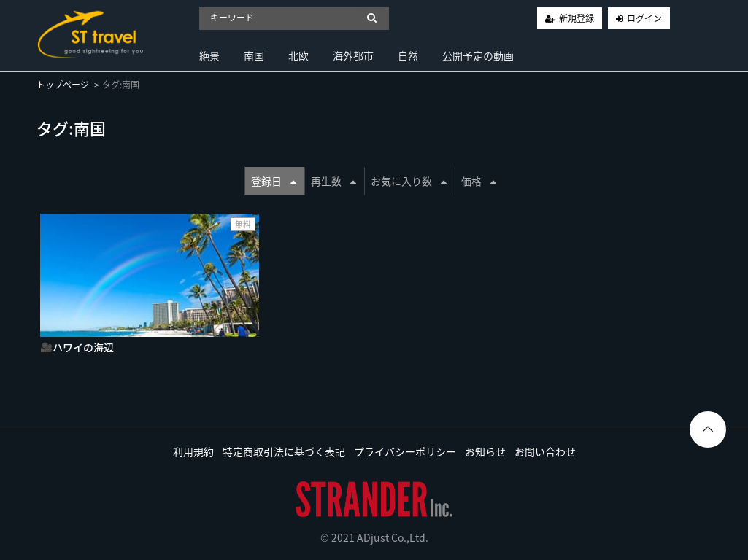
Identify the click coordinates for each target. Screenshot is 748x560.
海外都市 (353, 55)
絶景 (209, 55)
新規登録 (577, 18)
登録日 (274, 181)
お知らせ (485, 451)
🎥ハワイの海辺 (77, 347)
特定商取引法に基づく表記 (284, 451)
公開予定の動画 (478, 55)
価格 (479, 181)
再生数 (333, 181)
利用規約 (193, 451)
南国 (254, 55)
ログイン (644, 18)
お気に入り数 (409, 181)
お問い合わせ (545, 451)
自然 (408, 55)
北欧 (298, 55)
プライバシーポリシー (405, 451)
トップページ (63, 85)
